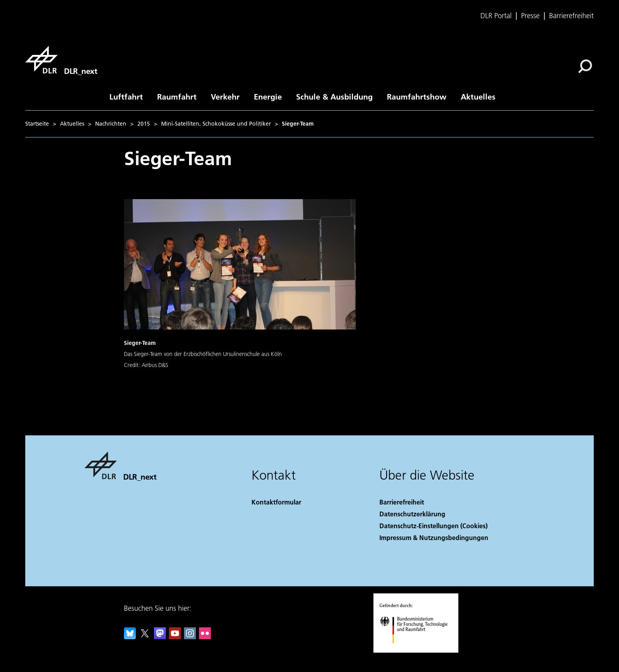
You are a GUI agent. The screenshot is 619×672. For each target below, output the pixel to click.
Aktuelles (478, 96)
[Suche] (585, 66)
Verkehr (225, 96)
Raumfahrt (177, 96)
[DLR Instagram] (190, 637)
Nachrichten (111, 124)
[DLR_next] (61, 60)
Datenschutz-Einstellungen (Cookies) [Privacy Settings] (433, 526)
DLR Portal (496, 16)
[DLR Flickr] (205, 637)
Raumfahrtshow (417, 96)
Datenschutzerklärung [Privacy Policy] (412, 514)
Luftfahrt (126, 96)
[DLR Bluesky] (130, 637)
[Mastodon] (160, 637)
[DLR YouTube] (175, 637)
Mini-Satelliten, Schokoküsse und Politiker (216, 124)
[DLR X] (145, 637)
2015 (144, 124)
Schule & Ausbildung (334, 96)
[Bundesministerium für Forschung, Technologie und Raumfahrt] (418, 650)
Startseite (37, 124)
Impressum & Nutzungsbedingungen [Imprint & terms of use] (434, 537)
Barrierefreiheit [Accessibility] (402, 502)
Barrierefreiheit (571, 16)
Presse (530, 16)
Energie (268, 96)
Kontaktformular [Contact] (276, 502)
